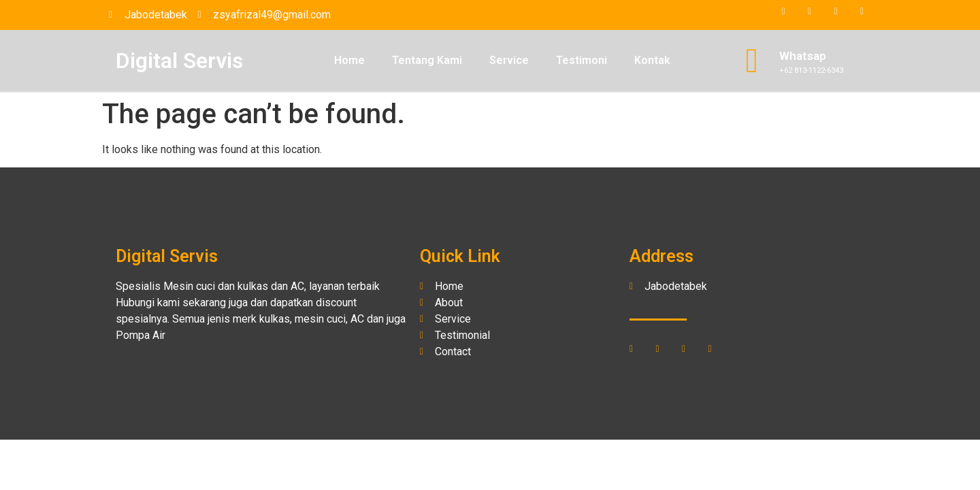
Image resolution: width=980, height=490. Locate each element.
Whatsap (803, 56)
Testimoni (582, 60)
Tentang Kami (427, 60)
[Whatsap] (752, 61)
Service (509, 60)
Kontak (652, 60)
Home (349, 60)
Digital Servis (179, 61)
